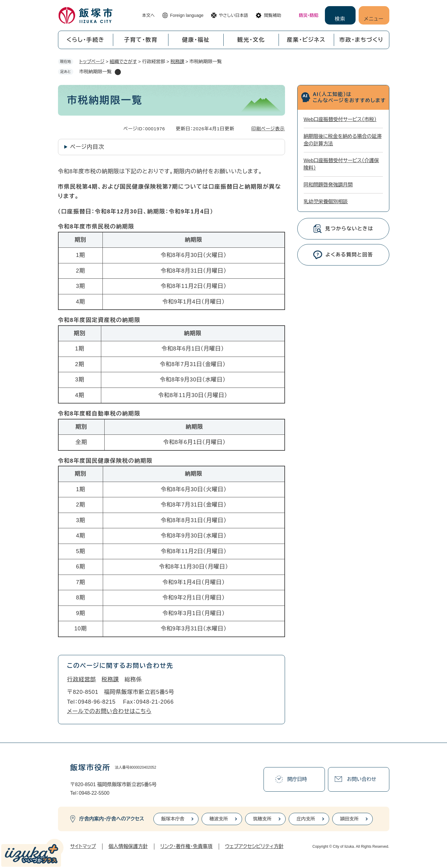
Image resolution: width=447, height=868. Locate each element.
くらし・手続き (86, 40)
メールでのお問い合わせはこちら (109, 711)
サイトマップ (83, 846)
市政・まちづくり (361, 40)
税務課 (177, 61)
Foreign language (187, 15)
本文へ (148, 15)
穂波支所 (219, 819)
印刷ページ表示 (268, 129)
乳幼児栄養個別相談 (326, 202)
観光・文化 (251, 40)
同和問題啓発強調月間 (328, 185)
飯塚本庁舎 (173, 819)
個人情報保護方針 (128, 846)
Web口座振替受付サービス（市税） (340, 119)
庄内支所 (306, 819)
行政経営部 (82, 679)
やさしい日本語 (233, 15)
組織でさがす (123, 61)
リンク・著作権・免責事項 (187, 846)
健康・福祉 (196, 40)
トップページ (92, 61)
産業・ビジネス (306, 40)
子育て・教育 (141, 40)
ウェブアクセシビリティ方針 (254, 846)
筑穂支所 (262, 819)
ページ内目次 (87, 147)
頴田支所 (349, 819)
